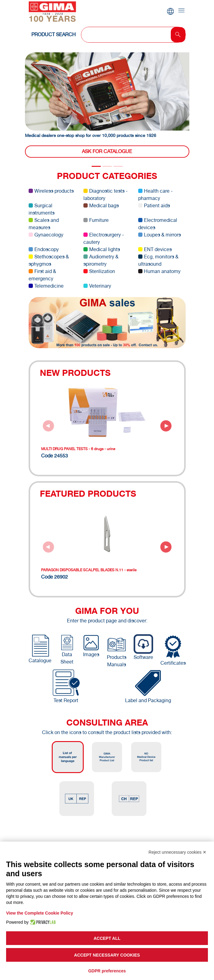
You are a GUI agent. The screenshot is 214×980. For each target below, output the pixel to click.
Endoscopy (44, 249)
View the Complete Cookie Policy (40, 913)
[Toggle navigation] (181, 11)
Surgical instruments (42, 209)
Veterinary (97, 286)
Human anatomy (159, 271)
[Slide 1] (107, 166)
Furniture (96, 220)
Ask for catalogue (107, 151)
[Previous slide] (48, 426)
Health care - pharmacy (155, 195)
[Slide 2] (118, 166)
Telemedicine (46, 286)
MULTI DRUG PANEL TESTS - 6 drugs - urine (78, 449)
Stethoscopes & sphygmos (49, 260)
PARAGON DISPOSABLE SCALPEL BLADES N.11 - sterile (89, 570)
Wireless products (51, 191)
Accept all (107, 938)
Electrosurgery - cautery (104, 238)
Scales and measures (44, 224)
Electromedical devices (158, 224)
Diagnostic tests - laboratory (105, 195)
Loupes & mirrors (160, 235)
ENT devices (155, 249)
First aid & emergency (42, 275)
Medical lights (102, 249)
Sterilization (99, 271)
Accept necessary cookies (107, 955)
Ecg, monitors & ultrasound (158, 260)
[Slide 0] (96, 166)
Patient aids (154, 206)
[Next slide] (166, 426)
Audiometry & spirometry (101, 260)
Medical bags (101, 206)
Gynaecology (46, 235)
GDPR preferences (107, 971)
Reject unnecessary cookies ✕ (177, 852)
